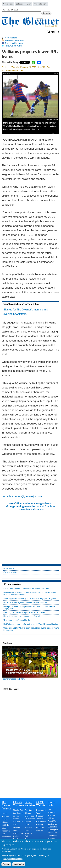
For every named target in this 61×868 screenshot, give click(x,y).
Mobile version (11, 38)
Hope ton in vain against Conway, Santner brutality (25, 603)
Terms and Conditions (52, 834)
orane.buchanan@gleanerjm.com (22, 496)
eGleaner (20, 4)
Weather (40, 830)
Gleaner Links (52, 803)
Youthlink (29, 830)
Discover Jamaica (40, 817)
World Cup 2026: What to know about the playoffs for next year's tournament (31, 629)
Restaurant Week (41, 812)
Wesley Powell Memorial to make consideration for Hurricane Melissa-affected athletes (30, 594)
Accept (6, 864)
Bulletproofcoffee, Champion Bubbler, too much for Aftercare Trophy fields (29, 608)
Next (56, 74)
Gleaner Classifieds (29, 814)
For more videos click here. (14, 679)
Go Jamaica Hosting (41, 823)
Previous (7, 74)
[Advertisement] (31, 535)
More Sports (9, 569)
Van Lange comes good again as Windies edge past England (30, 599)
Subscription (53, 830)
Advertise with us (52, 817)
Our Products (52, 811)
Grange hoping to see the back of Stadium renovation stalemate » (31, 508)
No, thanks (19, 864)
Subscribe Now (40, 4)
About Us (52, 821)
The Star (28, 810)
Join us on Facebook (14, 43)
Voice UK (29, 833)
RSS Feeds (18, 833)
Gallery (16, 836)
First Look (40, 827)
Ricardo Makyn (52, 120)
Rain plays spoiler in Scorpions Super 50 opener (24, 612)
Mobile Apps (8, 4)
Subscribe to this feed (14, 41)
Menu (52, 32)
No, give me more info (13, 859)
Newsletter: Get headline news (18, 826)
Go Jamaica (30, 819)
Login (29, 4)
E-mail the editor (10, 572)
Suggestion (53, 827)
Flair (27, 836)
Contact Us (53, 824)
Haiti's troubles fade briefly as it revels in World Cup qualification (31, 624)
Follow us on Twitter (13, 46)
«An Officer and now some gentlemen (31, 503)
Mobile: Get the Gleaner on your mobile (18, 814)
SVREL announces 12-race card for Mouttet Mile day (26, 589)
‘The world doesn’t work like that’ (17, 620)
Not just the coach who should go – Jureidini (22, 616)
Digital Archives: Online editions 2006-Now (6, 819)
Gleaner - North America (29, 825)
